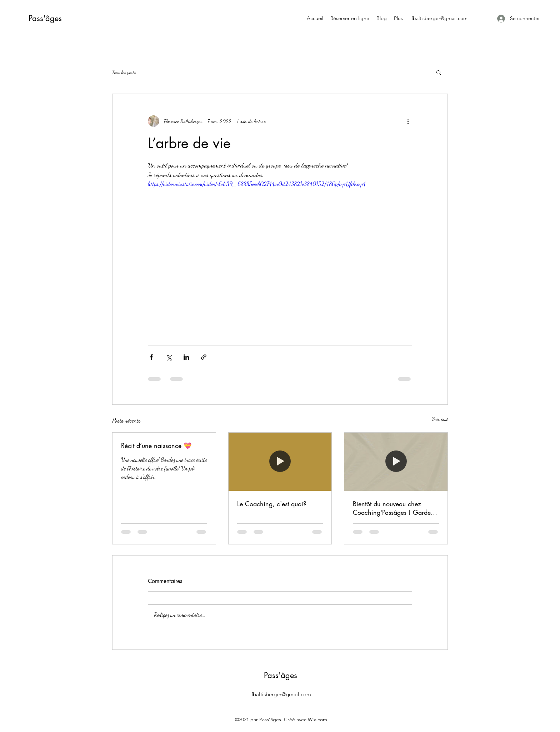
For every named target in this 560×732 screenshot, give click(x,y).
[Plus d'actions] (408, 121)
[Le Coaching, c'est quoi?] (280, 462)
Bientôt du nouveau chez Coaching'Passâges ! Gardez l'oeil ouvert (393, 508)
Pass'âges (45, 18)
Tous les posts (124, 72)
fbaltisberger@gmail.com (439, 18)
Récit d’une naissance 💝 (156, 445)
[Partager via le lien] (204, 357)
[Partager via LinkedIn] (186, 357)
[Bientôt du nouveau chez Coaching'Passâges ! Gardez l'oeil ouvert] (396, 462)
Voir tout (440, 419)
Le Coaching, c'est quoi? (272, 504)
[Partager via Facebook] (151, 357)
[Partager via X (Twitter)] (169, 357)
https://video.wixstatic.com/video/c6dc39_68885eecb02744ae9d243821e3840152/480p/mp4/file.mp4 (257, 184)
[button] (439, 72)
